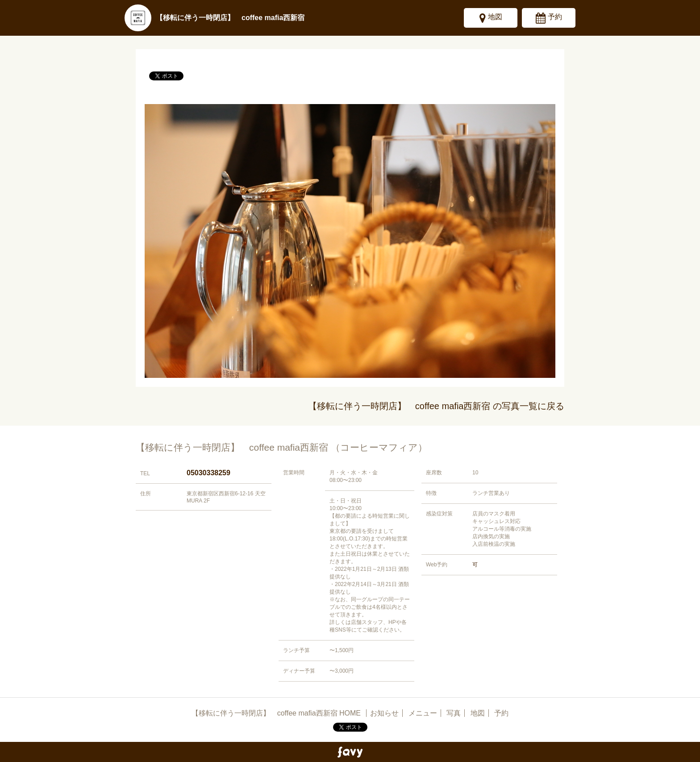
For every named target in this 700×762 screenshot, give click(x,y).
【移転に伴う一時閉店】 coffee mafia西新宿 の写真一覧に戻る (436, 406)
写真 (454, 713)
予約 (555, 17)
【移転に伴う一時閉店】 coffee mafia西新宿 (230, 18)
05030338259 (208, 473)
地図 (495, 17)
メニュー (423, 713)
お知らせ (384, 713)
